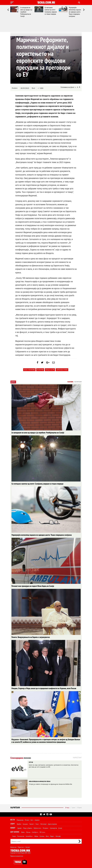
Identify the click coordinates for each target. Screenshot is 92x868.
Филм (23, 832)
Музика (28, 832)
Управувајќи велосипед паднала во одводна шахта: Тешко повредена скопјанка (75, 12)
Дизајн (60, 827)
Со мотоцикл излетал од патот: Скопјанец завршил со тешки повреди (51, 11)
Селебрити (35, 832)
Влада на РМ (50, 371)
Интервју (58, 836)
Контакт (28, 847)
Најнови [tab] (70, 383)
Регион (27, 819)
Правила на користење (17, 855)
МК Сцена (42, 832)
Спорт (13, 823)
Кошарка (25, 823)
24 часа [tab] (67, 807)
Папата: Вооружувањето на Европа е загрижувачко (28, 637)
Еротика (42, 836)
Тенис (37, 823)
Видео (52, 836)
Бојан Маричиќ (29, 371)
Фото (47, 836)
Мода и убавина (28, 827)
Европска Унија (62, 371)
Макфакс (15, 88)
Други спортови (52, 823)
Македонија (20, 819)
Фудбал (19, 823)
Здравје (19, 827)
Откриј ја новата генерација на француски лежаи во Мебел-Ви (50, 784)
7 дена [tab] (73, 807)
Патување (46, 827)
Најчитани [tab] (78, 383)
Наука (14, 836)
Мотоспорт (43, 823)
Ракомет (32, 823)
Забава (36, 836)
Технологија (21, 836)
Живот (13, 827)
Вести (13, 819)
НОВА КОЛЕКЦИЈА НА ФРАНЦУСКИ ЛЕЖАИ (40, 781)
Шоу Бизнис (15, 831)
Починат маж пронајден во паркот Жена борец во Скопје (30, 586)
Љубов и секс (37, 827)
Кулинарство (53, 827)
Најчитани (15, 807)
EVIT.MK (31, 762)
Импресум (13, 847)
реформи (40, 371)
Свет (32, 819)
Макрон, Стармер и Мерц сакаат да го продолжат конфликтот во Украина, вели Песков (39, 688)
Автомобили (29, 836)
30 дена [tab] (79, 807)
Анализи (37, 819)
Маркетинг (21, 847)
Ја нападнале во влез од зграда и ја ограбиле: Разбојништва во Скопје (26, 12)
